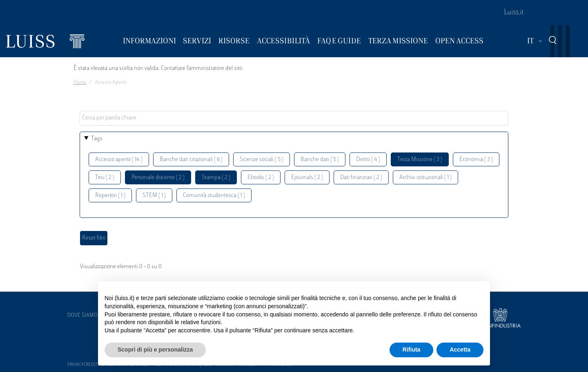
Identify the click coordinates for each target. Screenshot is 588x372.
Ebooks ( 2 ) (261, 178)
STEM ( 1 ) (154, 196)
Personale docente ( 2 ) (158, 178)
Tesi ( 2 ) (105, 178)
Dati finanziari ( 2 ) (361, 178)
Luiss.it (514, 13)
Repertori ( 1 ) (110, 196)
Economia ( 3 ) (476, 160)
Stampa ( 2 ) (216, 178)
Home (80, 83)
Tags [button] (97, 139)
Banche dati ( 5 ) (320, 160)
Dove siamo (82, 316)
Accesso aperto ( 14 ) (119, 160)
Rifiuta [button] (412, 350)
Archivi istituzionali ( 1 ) (425, 178)
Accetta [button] (460, 350)
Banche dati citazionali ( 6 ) (191, 160)
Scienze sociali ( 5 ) (262, 160)
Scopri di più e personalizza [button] (155, 350)
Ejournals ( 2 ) (307, 178)
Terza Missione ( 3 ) (420, 160)
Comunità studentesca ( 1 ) (214, 196)
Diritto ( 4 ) (368, 160)
